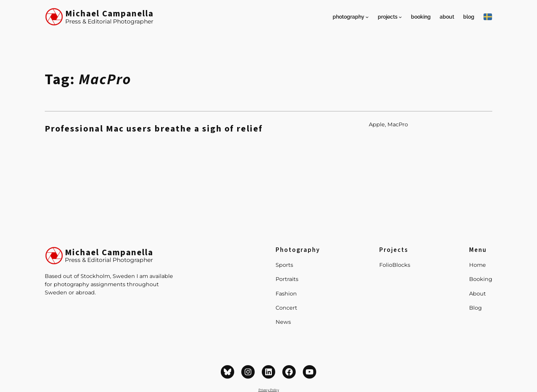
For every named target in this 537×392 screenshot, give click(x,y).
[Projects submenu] (400, 17)
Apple (377, 124)
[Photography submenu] (367, 17)
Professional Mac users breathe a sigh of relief (154, 129)
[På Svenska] (488, 17)
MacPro (398, 124)
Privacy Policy (269, 390)
